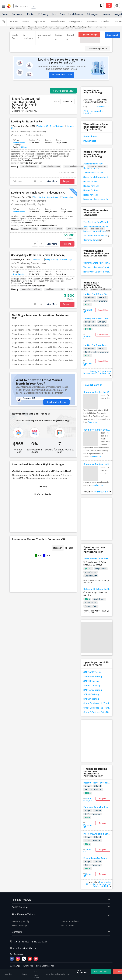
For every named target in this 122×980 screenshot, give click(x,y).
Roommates (18, 15)
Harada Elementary (30, 166)
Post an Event (68, 926)
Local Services (76, 15)
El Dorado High (97, 229)
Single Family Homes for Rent (97, 177)
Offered (97, 786)
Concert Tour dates (70, 921)
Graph (58, 547)
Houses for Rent (91, 186)
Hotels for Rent (90, 195)
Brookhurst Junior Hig (54, 289)
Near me (14, 23)
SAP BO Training (91, 681)
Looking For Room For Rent (28, 122)
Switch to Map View (63, 91)
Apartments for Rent (93, 164)
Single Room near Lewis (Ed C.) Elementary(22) (53, 351)
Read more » (93, 422)
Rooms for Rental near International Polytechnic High (97, 373)
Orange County (53, 197)
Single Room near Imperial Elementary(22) (71, 334)
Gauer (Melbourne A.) (77, 289)
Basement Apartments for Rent (97, 199)
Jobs (54, 15)
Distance (67, 101)
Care (62, 15)
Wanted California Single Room (41, 27)
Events (5, 15)
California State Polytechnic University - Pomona (97, 263)
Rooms (26, 23)
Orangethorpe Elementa (101, 289)
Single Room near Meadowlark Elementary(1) (52, 364)
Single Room (15, 37)
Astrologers (92, 15)
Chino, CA (87, 875)
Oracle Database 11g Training (97, 703)
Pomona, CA (103, 107)
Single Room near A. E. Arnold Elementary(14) (31, 356)
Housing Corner (93, 385)
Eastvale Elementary (51, 166)
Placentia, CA (39, 197)
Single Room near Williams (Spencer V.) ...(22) (52, 347)
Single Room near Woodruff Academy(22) (71, 351)
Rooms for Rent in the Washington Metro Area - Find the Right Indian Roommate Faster (97, 392)
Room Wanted (19, 143)
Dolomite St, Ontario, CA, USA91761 (100, 589)
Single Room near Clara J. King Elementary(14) (52, 356)
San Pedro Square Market (97, 236)
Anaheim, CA (38, 260)
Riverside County (57, 126)
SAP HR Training (91, 694)
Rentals (31, 15)
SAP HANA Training (93, 690)
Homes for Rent (91, 182)
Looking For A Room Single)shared (101, 294)
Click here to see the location (93, 112)
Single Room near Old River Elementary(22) (30, 351)
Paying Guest (76, 23)
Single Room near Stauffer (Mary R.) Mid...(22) (32, 347)
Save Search (112, 35)
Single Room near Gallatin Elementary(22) (71, 330)
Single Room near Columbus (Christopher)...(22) (74, 326)
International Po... (44, 37)
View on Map (67, 197)
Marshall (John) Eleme (31, 289)
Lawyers (106, 15)
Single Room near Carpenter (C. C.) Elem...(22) (52, 326)
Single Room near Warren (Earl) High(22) (70, 343)
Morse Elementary (29, 229)
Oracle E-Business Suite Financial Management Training (97, 712)
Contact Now (103, 310)
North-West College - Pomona (97, 272)
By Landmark (28, 37)
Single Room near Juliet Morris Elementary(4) (72, 360)
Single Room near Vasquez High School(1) (30, 364)
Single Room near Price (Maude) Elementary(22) (32, 338)
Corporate (61, 932)
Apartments (92, 23)
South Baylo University (35, 286)
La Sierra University (34, 163)
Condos (105, 23)
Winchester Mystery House (97, 227)
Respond (67, 181)
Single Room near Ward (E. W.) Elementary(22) (52, 343)
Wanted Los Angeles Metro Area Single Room (75, 27)
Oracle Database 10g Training (97, 708)
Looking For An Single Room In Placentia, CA (38, 193)
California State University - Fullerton (41, 225)
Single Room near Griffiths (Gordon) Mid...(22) (52, 334)
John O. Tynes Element (77, 229)
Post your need (101, 971)
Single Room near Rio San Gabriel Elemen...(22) (73, 338)
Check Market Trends (56, 403)
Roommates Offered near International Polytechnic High (99, 884)
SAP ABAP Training (93, 677)
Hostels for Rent (91, 190)
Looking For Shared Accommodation (102, 345)
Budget (70, 35)
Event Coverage (19, 926)
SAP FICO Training (92, 686)
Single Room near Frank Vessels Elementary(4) (52, 360)
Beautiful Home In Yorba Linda (98, 783)
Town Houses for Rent (94, 173)
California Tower (93, 240)
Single (88, 786)
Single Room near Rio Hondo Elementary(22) (52, 338)
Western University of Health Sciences (97, 267)
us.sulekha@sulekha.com (25, 948)
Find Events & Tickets (61, 915)
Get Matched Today (62, 75)
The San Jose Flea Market (97, 222)
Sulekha (9, 7)
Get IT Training (61, 907)
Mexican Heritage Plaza (97, 231)
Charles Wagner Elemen (52, 229)
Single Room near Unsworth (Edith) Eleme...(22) (73, 347)
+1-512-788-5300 (21, 942)
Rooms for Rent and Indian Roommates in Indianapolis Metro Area (97, 464)
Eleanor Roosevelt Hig (97, 166)
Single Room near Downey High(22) (27, 330)
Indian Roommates (17, 27)
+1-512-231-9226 (39, 942)
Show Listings (89, 35)
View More (52, 181)
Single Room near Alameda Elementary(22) (30, 326)
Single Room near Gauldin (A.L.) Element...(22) (32, 334)
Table (69, 547)
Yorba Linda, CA (88, 800)
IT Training (43, 15)
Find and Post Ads (61, 900)
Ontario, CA (88, 311)
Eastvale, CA (43, 126)
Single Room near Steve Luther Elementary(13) (32, 360)
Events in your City (21, 921)
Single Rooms (40, 23)
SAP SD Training (91, 699)
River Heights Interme (74, 166)
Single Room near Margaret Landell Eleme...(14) (73, 356)
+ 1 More (23, 147)
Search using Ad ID (98, 49)
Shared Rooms (58, 23)
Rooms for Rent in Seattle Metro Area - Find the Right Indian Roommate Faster (97, 430)
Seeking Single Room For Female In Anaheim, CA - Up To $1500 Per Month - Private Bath (40, 255)
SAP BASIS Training (93, 672)
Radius (59, 35)
